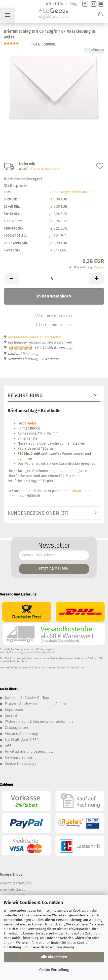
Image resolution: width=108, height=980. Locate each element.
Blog (73, 4)
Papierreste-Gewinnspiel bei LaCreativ (36, 704)
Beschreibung (25, 395)
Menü (8, 15)
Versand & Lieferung (21, 734)
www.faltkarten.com (16, 883)
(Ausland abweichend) (47, 169)
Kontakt (11, 716)
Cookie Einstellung (54, 970)
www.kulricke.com (14, 890)
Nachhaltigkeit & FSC (22, 740)
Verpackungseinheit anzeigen (73, 192)
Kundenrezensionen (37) (38, 513)
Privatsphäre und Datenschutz (29, 752)
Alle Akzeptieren (54, 957)
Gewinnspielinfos (19, 758)
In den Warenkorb (54, 296)
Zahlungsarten (16, 728)
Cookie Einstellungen (22, 764)
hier (82, 668)
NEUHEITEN (55, 4)
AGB (8, 746)
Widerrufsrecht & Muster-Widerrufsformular (40, 722)
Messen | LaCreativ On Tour (27, 698)
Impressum (14, 710)
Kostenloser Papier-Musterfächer (34, 337)
